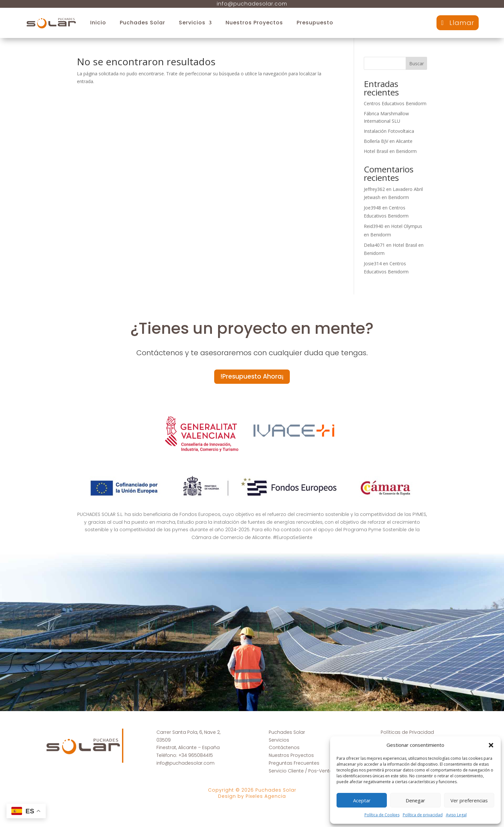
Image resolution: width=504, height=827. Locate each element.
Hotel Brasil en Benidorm (390, 151)
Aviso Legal (456, 815)
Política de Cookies (382, 815)
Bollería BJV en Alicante (388, 141)
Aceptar (362, 800)
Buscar (417, 63)
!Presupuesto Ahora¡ (252, 377)
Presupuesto (315, 23)
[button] (491, 745)
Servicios (192, 23)
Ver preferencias (469, 800)
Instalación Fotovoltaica (389, 131)
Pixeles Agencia (266, 797)
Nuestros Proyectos (254, 23)
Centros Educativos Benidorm (395, 103)
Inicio (98, 23)
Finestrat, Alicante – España (188, 748)
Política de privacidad (423, 815)
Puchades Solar (142, 23)
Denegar (415, 800)
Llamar (462, 23)
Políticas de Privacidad (407, 733)
